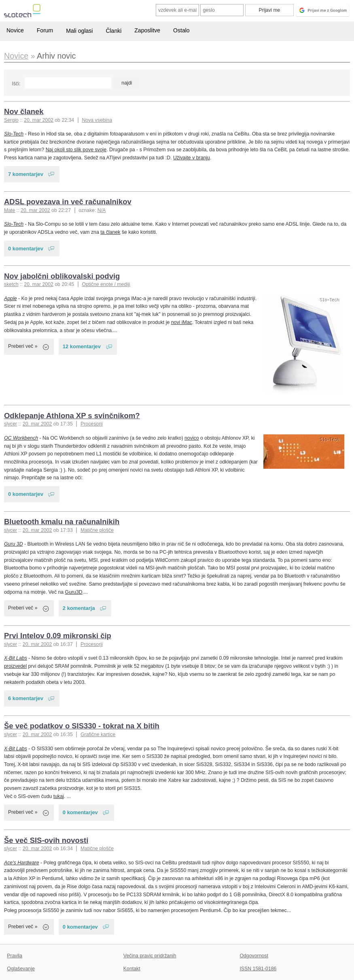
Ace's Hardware (22, 863)
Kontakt (132, 969)
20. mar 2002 (39, 120)
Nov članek (24, 111)
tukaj (59, 796)
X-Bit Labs (16, 658)
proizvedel (15, 666)
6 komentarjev (26, 698)
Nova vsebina (97, 120)
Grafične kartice (98, 734)
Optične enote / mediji (106, 284)
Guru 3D (14, 544)
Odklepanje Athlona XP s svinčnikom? (72, 416)
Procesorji (92, 424)
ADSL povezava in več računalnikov (68, 202)
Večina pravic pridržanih (150, 956)
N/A (102, 210)
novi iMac (182, 322)
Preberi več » (23, 346)
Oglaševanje (21, 969)
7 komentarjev (26, 174)
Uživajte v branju (192, 158)
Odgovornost (254, 956)
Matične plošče (97, 530)
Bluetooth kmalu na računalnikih (62, 522)
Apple (11, 298)
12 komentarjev (82, 346)
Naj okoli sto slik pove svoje (76, 150)
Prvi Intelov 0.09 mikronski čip (58, 636)
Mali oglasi (79, 31)
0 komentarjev (26, 249)
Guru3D (74, 592)
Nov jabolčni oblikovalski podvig (62, 276)
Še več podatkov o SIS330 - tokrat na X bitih (82, 726)
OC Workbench (21, 438)
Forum (45, 30)
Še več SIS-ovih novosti (46, 840)
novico (192, 438)
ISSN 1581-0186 (258, 969)
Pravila (15, 956)
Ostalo (181, 30)
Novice (15, 30)
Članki (113, 31)
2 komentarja (79, 608)
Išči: (16, 84)
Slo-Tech (14, 134)
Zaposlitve (147, 30)
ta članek (110, 232)
